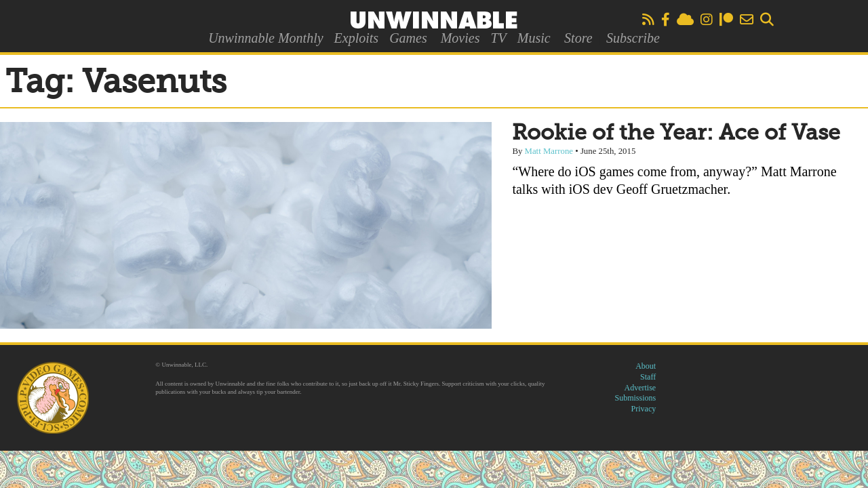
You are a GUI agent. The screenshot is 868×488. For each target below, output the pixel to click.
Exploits (357, 38)
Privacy (644, 409)
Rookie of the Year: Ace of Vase (676, 134)
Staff (648, 377)
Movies (460, 38)
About (646, 366)
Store (578, 38)
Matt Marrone (549, 151)
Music (534, 38)
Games (408, 38)
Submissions (636, 398)
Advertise (640, 388)
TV (498, 38)
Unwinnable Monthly (265, 38)
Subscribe (633, 38)
